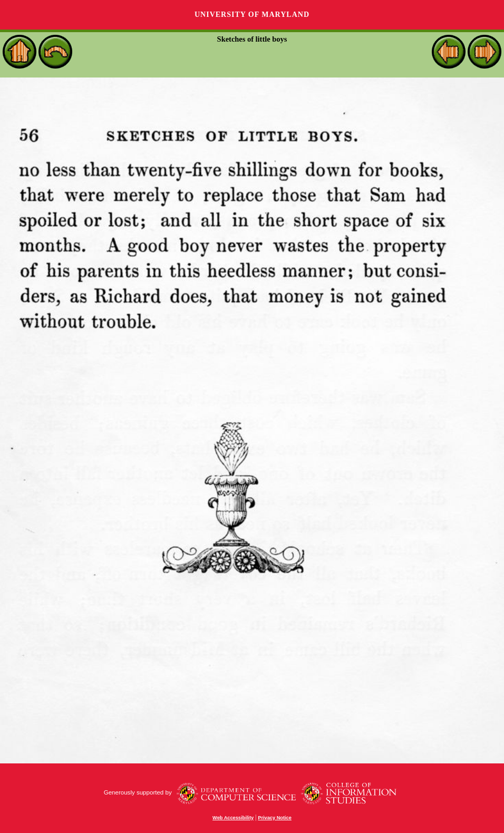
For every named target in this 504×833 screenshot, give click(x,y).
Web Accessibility (233, 818)
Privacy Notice (275, 818)
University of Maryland (252, 14)
